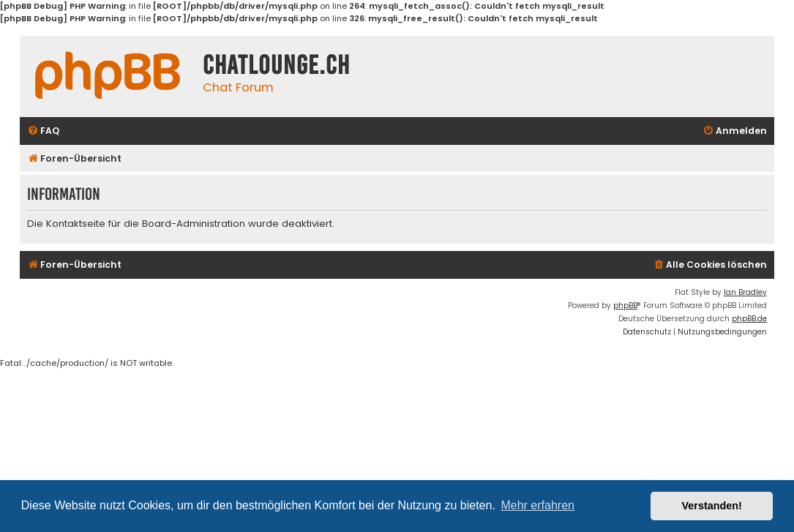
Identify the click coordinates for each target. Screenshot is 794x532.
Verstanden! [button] (712, 506)
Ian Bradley (745, 292)
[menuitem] (43, 131)
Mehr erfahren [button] (538, 505)
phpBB (625, 306)
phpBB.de (749, 319)
